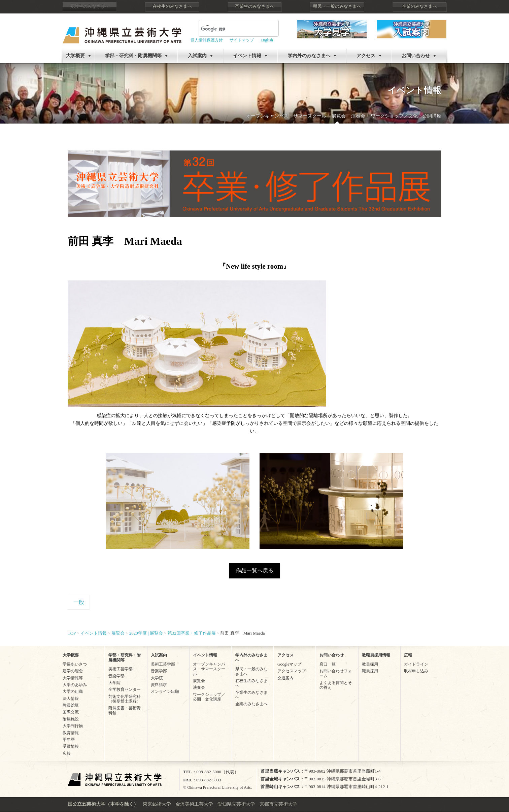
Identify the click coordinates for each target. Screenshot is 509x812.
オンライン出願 (165, 691)
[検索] (231, 29)
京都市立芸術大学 (278, 804)
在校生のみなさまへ (172, 6)
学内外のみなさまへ (309, 56)
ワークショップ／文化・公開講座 (406, 116)
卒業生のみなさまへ (255, 6)
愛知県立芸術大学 (236, 804)
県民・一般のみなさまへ (337, 6)
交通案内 (285, 678)
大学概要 (75, 56)
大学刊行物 (73, 726)
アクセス (366, 56)
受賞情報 (71, 746)
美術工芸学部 (121, 669)
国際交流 (71, 712)
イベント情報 (247, 56)
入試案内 (197, 56)
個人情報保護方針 (207, 40)
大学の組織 (73, 691)
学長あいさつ (75, 664)
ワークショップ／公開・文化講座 (209, 697)
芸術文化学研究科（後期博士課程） (125, 699)
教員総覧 (71, 705)
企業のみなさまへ (419, 6)
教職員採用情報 (376, 655)
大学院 (114, 683)
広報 (67, 753)
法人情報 (71, 699)
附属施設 (71, 719)
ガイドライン (416, 664)
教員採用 (370, 664)
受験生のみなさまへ (90, 6)
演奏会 (358, 116)
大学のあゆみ (75, 685)
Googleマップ (289, 664)
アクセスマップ (292, 671)
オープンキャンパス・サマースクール (286, 116)
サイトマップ (242, 40)
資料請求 (159, 685)
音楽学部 (116, 676)
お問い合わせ (416, 56)
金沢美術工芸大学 (194, 804)
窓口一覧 (328, 664)
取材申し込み (416, 671)
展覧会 (339, 116)
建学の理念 (73, 671)
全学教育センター (125, 689)
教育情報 (71, 733)
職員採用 (370, 671)
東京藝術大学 (157, 804)
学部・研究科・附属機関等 (133, 56)
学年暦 (69, 740)
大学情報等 (73, 678)
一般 (79, 602)
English (267, 40)
